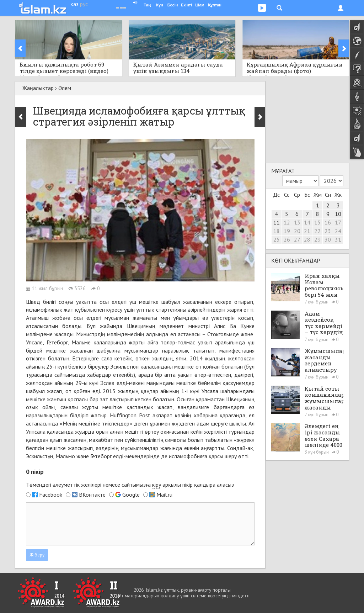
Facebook (51, 495)
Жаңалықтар (38, 88)
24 (338, 231)
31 (338, 239)
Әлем (65, 88)
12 (287, 222)
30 (328, 239)
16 (328, 222)
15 (317, 222)
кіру (157, 485)
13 (297, 222)
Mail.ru (164, 495)
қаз (74, 4)
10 (338, 214)
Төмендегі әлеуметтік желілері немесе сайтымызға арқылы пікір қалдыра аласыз (130, 485)
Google (131, 495)
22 (317, 231)
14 (307, 222)
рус (84, 4)
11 (277, 222)
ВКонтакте (92, 495)
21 (307, 231)
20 (297, 231)
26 (287, 239)
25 (277, 239)
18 (277, 231)
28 (307, 239)
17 (338, 222)
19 (287, 231)
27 (297, 239)
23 (328, 231)
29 (317, 239)
